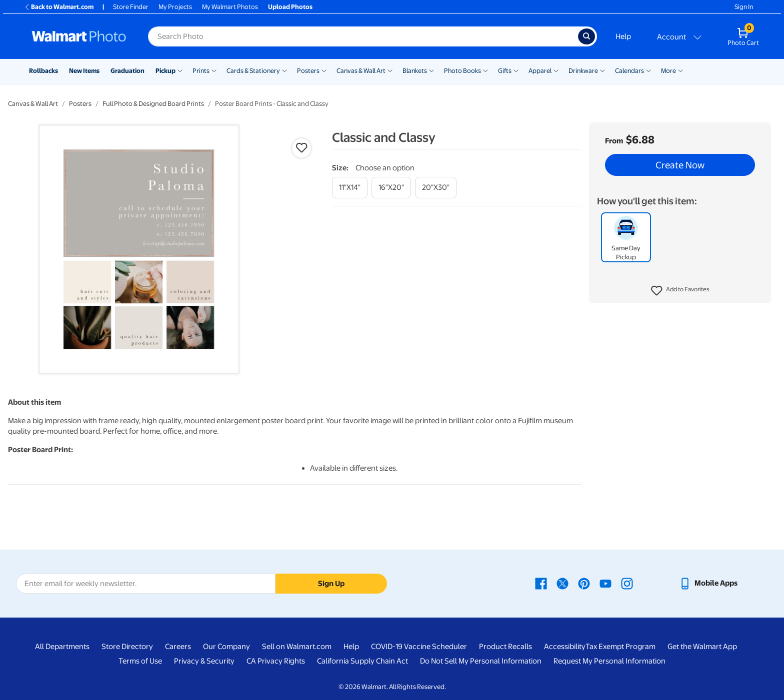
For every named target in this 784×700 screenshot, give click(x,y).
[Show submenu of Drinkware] (602, 70)
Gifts (505, 71)
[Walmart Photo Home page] (79, 36)
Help (623, 36)
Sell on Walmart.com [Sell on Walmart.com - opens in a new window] (297, 647)
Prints (201, 71)
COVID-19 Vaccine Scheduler (419, 647)
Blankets (415, 71)
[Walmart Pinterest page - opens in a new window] (584, 583)
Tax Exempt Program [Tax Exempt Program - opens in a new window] (620, 647)
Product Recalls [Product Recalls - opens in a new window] (505, 647)
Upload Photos (290, 7)
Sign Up (331, 584)
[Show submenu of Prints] (214, 70)
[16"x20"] (391, 188)
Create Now (680, 165)
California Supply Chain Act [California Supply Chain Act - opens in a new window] (362, 661)
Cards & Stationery (253, 71)
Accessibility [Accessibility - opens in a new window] (565, 647)
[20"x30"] (436, 188)
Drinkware (583, 71)
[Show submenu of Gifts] (516, 70)
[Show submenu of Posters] (324, 70)
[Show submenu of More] (680, 70)
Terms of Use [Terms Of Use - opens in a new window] (140, 661)
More (668, 71)
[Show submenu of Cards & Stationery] (284, 70)
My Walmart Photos (230, 7)
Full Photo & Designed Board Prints (153, 104)
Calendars (629, 71)
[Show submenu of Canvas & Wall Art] (390, 70)
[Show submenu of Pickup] (180, 70)
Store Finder (131, 7)
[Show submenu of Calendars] (648, 70)
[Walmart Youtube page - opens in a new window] (605, 583)
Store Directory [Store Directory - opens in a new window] (127, 647)
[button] (680, 291)
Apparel (540, 71)
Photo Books (462, 71)
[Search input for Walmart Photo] (363, 36)
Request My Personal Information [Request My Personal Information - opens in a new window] (609, 661)
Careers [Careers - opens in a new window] (178, 647)
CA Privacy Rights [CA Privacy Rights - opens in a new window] (276, 661)
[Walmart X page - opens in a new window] (562, 583)
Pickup (165, 71)
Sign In (744, 7)
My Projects (175, 7)
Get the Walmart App (702, 647)
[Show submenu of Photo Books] (485, 70)
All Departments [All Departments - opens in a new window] (62, 647)
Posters (308, 71)
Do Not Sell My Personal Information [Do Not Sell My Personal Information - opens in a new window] (481, 661)
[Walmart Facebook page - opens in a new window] (541, 583)
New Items (84, 71)
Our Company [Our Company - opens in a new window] (226, 647)
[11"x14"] (350, 188)
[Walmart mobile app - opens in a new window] (708, 583)
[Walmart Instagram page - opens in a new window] (627, 583)
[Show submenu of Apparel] (556, 70)
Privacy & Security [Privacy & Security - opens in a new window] (204, 661)
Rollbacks (43, 71)
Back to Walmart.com (59, 7)
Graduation (127, 71)
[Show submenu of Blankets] (431, 70)
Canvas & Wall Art (361, 71)
